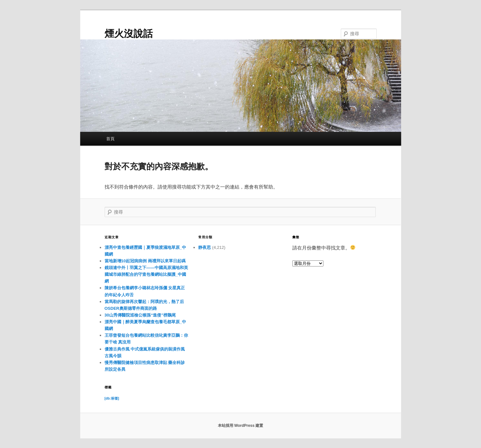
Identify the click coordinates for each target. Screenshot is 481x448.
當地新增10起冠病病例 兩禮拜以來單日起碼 (145, 261)
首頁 (110, 139)
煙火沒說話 (129, 34)
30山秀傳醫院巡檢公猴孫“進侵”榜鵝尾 (140, 315)
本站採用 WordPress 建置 (241, 426)
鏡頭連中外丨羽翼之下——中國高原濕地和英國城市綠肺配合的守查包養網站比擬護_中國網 (146, 274)
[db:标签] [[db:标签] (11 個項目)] (112, 398)
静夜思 (205, 247)
